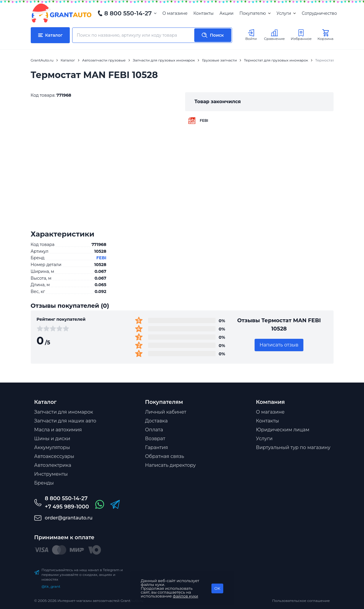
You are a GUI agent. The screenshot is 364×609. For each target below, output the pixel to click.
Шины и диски (52, 439)
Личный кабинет (166, 412)
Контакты (203, 13)
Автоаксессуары (54, 456)
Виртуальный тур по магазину (293, 447)
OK (217, 588)
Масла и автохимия (58, 430)
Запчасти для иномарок (64, 412)
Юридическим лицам (283, 430)
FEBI (101, 258)
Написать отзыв (279, 345)
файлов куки (186, 596)
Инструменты (51, 474)
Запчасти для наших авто (65, 421)
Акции (226, 13)
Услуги (286, 13)
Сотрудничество (319, 13)
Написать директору (171, 465)
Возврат (155, 439)
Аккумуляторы (52, 447)
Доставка (157, 421)
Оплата (154, 430)
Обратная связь (165, 456)
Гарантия (157, 447)
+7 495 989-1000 (67, 507)
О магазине (175, 13)
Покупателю (255, 13)
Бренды (44, 483)
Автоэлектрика (53, 465)
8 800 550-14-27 (128, 13)
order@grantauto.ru (69, 518)
